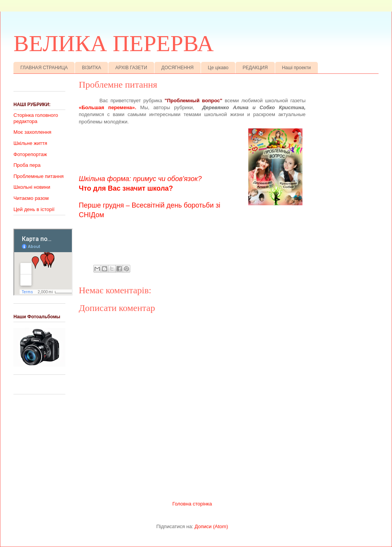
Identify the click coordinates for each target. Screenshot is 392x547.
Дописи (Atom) (211, 526)
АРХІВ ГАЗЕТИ (131, 68)
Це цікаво (218, 68)
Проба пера (27, 165)
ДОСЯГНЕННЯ (178, 68)
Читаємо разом (31, 198)
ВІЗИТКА (91, 68)
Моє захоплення (32, 132)
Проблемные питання (39, 176)
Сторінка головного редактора (36, 118)
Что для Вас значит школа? (126, 188)
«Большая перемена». (107, 107)
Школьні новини (32, 187)
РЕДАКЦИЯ (255, 68)
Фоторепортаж (30, 154)
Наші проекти (296, 68)
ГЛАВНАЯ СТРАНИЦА (44, 68)
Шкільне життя (30, 143)
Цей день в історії (34, 209)
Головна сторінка (192, 504)
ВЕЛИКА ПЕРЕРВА (114, 43)
